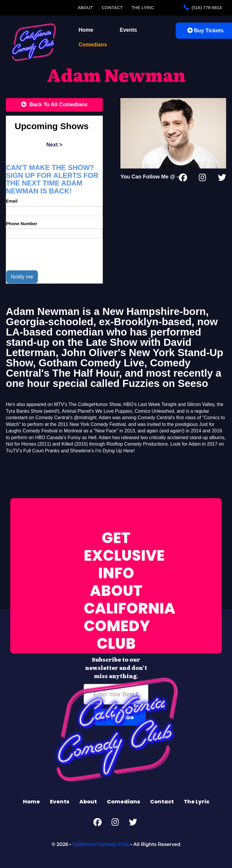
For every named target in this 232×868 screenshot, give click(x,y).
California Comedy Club (101, 844)
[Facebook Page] (183, 179)
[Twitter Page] (222, 179)
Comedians (93, 45)
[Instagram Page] (202, 179)
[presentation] (51, 254)
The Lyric (143, 7)
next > (54, 145)
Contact (112, 7)
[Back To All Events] (54, 105)
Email (12, 201)
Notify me (22, 277)
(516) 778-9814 (206, 7)
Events (128, 30)
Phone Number (22, 224)
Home (86, 30)
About (85, 7)
